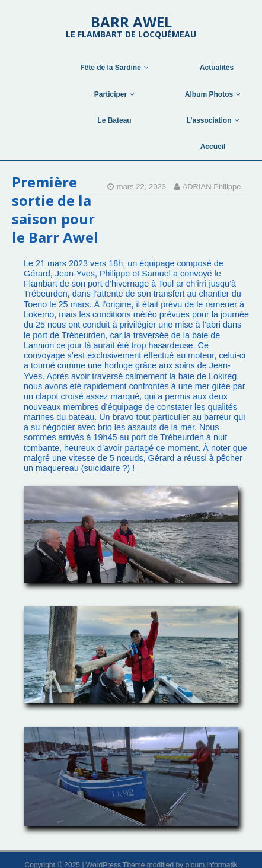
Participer (111, 94)
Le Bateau (114, 120)
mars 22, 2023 (141, 187)
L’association (209, 120)
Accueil (213, 147)
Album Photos (209, 94)
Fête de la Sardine (111, 68)
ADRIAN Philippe (212, 187)
